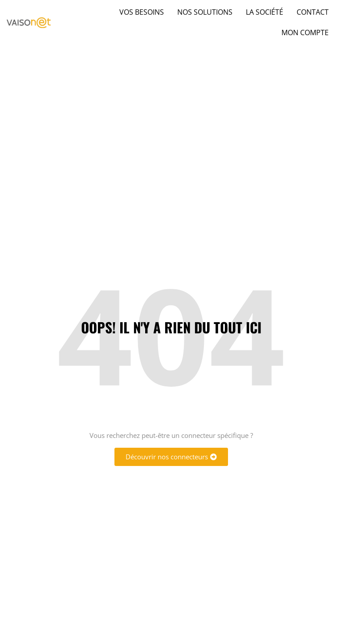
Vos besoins (142, 12)
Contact (313, 12)
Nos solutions (205, 12)
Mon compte (305, 32)
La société (265, 12)
